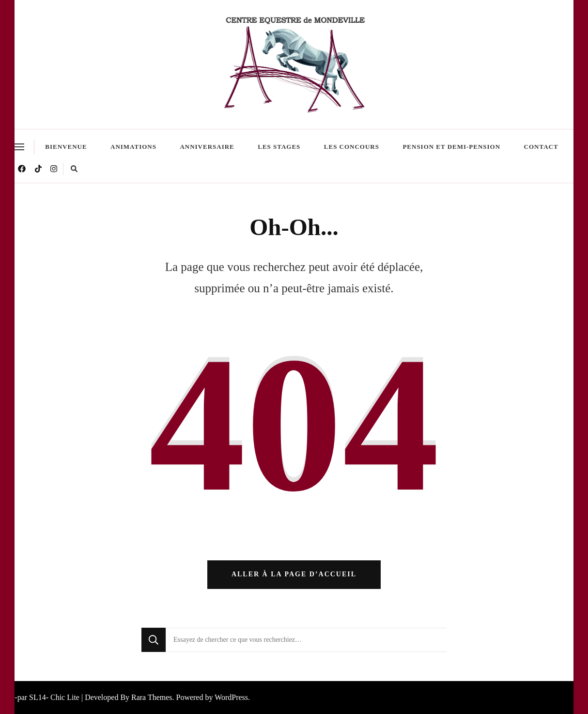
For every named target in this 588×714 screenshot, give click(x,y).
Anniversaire (207, 147)
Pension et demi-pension (451, 147)
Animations (133, 147)
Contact (541, 147)
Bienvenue (66, 147)
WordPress (231, 697)
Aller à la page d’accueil (294, 574)
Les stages (279, 147)
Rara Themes (152, 697)
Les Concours (352, 147)
